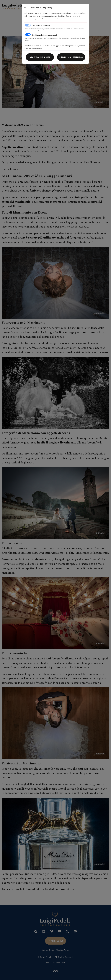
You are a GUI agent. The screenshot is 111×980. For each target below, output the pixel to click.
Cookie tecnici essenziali (42, 26)
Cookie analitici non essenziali (45, 35)
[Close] (40, 57)
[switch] (28, 35)
